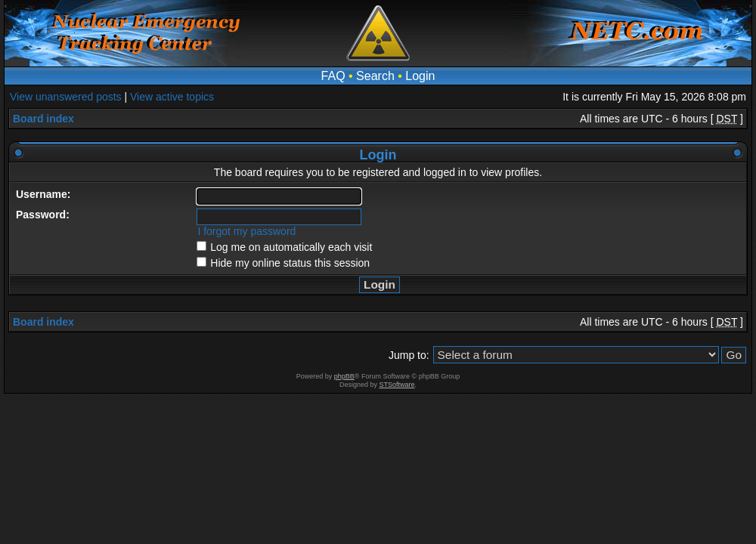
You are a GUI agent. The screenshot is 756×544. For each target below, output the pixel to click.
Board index (43, 119)
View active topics (172, 97)
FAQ (333, 76)
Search (375, 76)
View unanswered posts (66, 97)
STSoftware (397, 385)
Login (420, 76)
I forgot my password (246, 231)
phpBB (344, 376)
